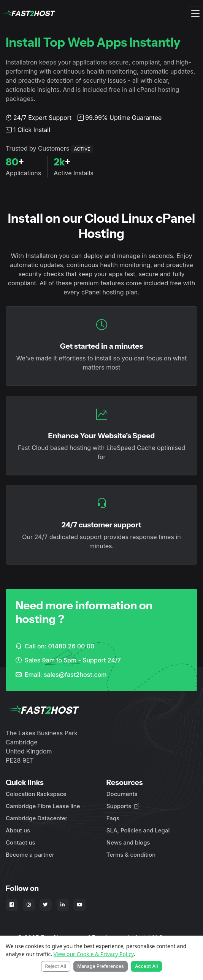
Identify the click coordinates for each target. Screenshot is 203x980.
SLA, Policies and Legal (138, 830)
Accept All (147, 966)
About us (18, 830)
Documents (122, 794)
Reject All (56, 966)
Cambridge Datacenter (36, 818)
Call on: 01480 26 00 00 (55, 646)
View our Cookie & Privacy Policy (94, 954)
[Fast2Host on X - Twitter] (46, 905)
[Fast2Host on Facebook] (12, 905)
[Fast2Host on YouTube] (79, 905)
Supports (123, 806)
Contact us (21, 842)
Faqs (113, 818)
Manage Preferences (101, 966)
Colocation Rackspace (36, 794)
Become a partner (30, 855)
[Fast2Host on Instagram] (29, 905)
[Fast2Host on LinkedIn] (63, 905)
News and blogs (128, 842)
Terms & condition (131, 855)
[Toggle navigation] (195, 14)
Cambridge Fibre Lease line (43, 806)
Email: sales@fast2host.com (61, 675)
